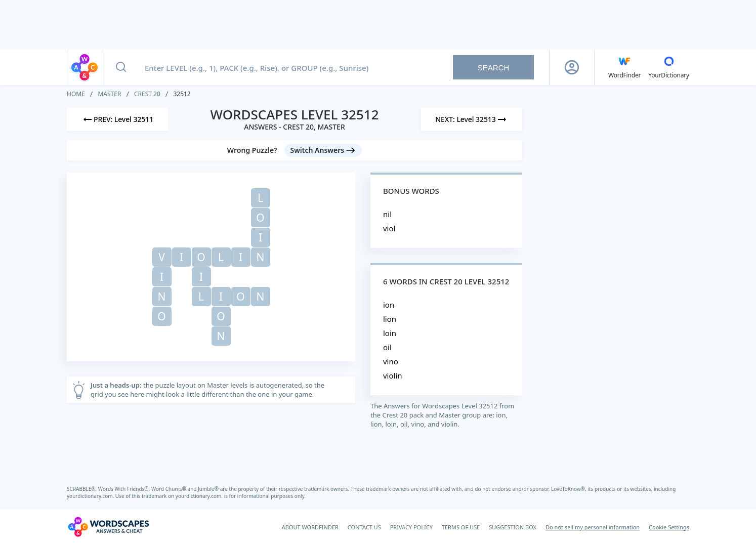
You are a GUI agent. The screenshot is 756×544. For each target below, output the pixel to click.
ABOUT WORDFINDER (310, 527)
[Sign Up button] (572, 67)
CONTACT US (364, 527)
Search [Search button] (494, 68)
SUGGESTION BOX (513, 527)
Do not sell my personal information (593, 527)
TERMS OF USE (461, 527)
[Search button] (121, 67)
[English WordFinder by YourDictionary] (624, 67)
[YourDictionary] (669, 67)
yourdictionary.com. (91, 496)
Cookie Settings (669, 527)
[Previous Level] (117, 119)
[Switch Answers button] (323, 150)
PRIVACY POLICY (411, 527)
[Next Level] (472, 119)
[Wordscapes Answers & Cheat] (108, 527)
